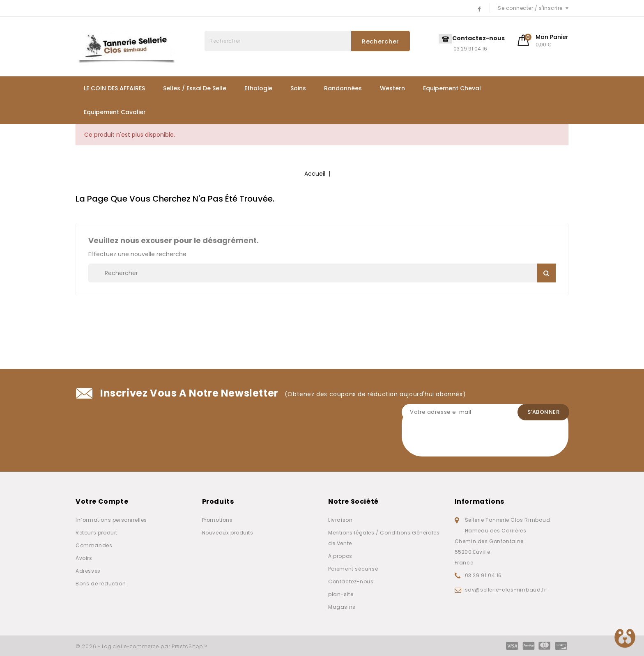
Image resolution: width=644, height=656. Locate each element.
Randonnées (343, 88)
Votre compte (102, 501)
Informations (480, 501)
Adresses (88, 571)
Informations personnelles (111, 520)
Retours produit (97, 533)
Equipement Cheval (452, 88)
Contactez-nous (351, 581)
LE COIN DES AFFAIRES (114, 88)
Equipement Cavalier (115, 112)
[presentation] (464, 440)
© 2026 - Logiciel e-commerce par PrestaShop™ (141, 646)
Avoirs (84, 558)
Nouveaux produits (228, 533)
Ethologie (258, 88)
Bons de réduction (101, 584)
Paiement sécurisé (353, 569)
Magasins (342, 607)
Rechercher (381, 41)
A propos (340, 556)
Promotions (217, 520)
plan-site (341, 594)
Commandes (94, 545)
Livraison (340, 520)
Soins (298, 88)
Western (392, 88)
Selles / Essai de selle (195, 88)
